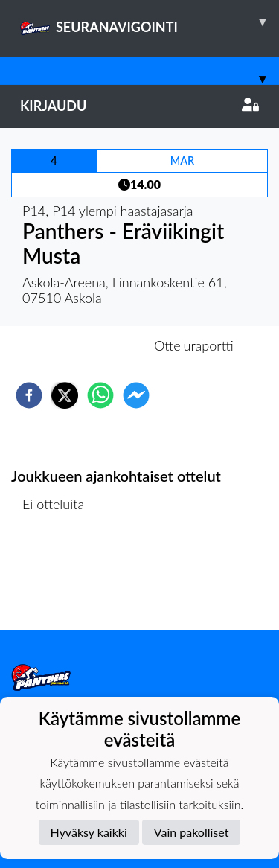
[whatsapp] (100, 395)
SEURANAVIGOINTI (150, 22)
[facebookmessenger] (136, 395)
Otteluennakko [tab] (88, 345)
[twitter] (65, 395)
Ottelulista (59, 580)
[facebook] (29, 395)
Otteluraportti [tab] (194, 345)
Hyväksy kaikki (89, 832)
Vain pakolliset (192, 832)
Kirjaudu (139, 106)
